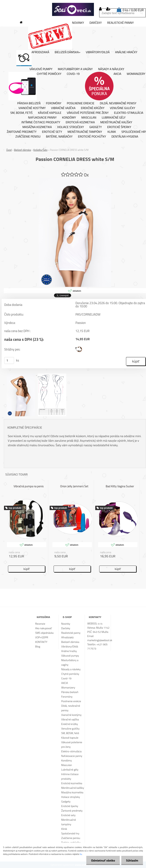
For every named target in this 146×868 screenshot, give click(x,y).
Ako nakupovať (44, 628)
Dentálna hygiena (125, 137)
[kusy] (9, 361)
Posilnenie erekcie (81, 103)
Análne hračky (126, 52)
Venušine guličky (123, 108)
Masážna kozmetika (37, 127)
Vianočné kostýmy (32, 108)
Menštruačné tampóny (85, 132)
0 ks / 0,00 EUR (133, 10)
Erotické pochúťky (92, 137)
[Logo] (73, 9)
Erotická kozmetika (80, 122)
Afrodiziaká (33, 58)
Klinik (112, 132)
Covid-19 (73, 74)
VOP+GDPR (42, 637)
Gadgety (96, 127)
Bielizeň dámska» (68, 52)
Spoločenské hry (70, 833)
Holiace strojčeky (71, 127)
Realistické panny (121, 23)
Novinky (56, 35)
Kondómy (69, 118)
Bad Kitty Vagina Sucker (120, 486)
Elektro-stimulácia (129, 113)
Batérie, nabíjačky (59, 137)
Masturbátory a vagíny (75, 69)
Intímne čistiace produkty (41, 122)
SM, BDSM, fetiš (21, 113)
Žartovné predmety (22, 132)
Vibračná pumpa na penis (29, 486)
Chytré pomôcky (35, 86)
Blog (38, 646)
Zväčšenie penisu (28, 137)
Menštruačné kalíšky (116, 122)
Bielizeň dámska (23, 150)
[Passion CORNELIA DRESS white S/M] (75, 180)
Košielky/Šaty (40, 150)
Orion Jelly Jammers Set (74, 486)
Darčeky (96, 23)
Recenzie (40, 624)
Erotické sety (52, 132)
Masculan (89, 118)
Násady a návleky (111, 69)
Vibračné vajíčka (63, 108)
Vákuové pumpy (41, 69)
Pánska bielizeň (29, 103)
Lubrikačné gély (114, 118)
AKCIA (103, 86)
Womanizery (68, 687)
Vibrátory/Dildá (98, 52)
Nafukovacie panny (42, 118)
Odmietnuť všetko (103, 860)
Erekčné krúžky (93, 108)
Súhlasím (132, 860)
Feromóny (54, 103)
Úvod (9, 150)
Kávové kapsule (50, 113)
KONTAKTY (41, 642)
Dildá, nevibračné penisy (118, 103)
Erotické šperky (119, 127)
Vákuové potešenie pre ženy (88, 113)
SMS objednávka (44, 633)
